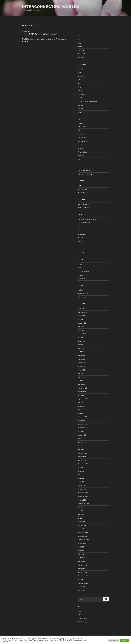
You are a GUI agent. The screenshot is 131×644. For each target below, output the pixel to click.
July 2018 (81, 327)
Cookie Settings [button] (114, 640)
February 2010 (82, 486)
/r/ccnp (80, 264)
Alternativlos (82, 234)
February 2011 (82, 453)
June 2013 (81, 406)
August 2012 (82, 435)
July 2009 (81, 507)
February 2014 (82, 388)
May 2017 (81, 348)
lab (79, 116)
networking (81, 127)
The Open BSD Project (85, 174)
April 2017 (81, 352)
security (80, 148)
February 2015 (82, 363)
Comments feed (83, 618)
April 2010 (81, 478)
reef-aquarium (82, 141)
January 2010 (82, 489)
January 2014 (82, 392)
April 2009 (81, 518)
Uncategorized (82, 152)
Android (80, 69)
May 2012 (81, 439)
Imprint (80, 47)
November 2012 (83, 428)
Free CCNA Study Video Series (39, 34)
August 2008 (82, 543)
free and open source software (87, 101)
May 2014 (81, 377)
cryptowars (81, 94)
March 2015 (82, 359)
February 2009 (82, 525)
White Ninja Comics (84, 208)
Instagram (81, 50)
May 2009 (81, 514)
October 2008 (82, 536)
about (80, 36)
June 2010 (81, 471)
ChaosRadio (82, 238)
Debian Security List (84, 294)
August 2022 (82, 309)
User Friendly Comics (84, 204)
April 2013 (81, 413)
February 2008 (82, 565)
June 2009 (81, 511)
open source (82, 134)
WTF (79, 159)
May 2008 (81, 554)
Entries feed (82, 615)
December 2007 (83, 572)
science (80, 145)
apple (79, 73)
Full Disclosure (82, 297)
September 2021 (83, 312)
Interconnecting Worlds (51, 7)
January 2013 (82, 421)
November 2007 (83, 576)
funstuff (80, 109)
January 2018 (82, 334)
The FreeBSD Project (84, 171)
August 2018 (82, 323)
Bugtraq (80, 290)
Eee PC (80, 98)
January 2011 (82, 457)
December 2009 (83, 493)
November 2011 (83, 442)
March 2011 (81, 449)
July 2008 (81, 547)
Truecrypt (81, 253)
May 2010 (81, 475)
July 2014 (81, 374)
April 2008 (81, 558)
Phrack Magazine (83, 193)
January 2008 (82, 569)
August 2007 (82, 587)
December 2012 (83, 424)
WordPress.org (82, 622)
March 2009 (82, 522)
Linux (79, 119)
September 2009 (83, 504)
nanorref (80, 123)
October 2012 (82, 431)
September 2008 (83, 540)
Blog (79, 39)
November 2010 (83, 464)
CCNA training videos (33, 39)
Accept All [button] (124, 640)
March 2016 (82, 356)
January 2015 (82, 366)
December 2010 (83, 460)
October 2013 (82, 395)
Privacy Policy (82, 54)
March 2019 (82, 316)
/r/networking (82, 279)
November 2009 (83, 496)
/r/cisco (80, 268)
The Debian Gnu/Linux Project (87, 219)
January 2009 (82, 529)
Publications (82, 58)
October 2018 (82, 319)
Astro (79, 80)
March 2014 (82, 384)
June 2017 (81, 345)
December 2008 (83, 533)
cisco (79, 87)
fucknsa (80, 105)
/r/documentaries (83, 271)
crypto (80, 91)
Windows (81, 156)
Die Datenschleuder (84, 189)
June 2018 (81, 330)
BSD (79, 83)
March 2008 (82, 561)
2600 (80, 186)
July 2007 (81, 590)
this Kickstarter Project (53, 39)
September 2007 (83, 583)
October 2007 (82, 580)
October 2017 (82, 338)
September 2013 (83, 399)
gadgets (80, 112)
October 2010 (82, 468)
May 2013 (81, 410)
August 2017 (82, 341)
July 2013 (81, 403)
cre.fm (80, 241)
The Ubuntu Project (84, 223)
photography (82, 138)
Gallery (80, 43)
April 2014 (81, 381)
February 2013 (82, 417)
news (79, 130)
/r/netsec (81, 275)
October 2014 (82, 370)
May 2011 (81, 446)
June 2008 (81, 551)
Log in (80, 611)
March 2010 (82, 482)
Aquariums (81, 76)
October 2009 (82, 500)
